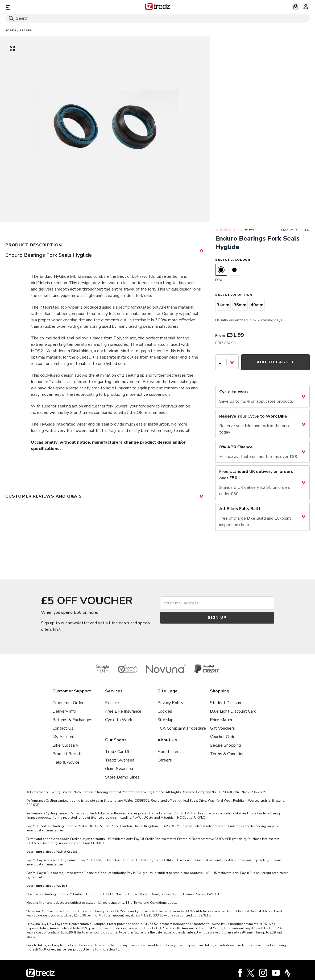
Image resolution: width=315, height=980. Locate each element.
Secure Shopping (225, 745)
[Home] (158, 7)
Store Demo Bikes (122, 777)
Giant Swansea (119, 769)
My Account (64, 737)
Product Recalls (67, 754)
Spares (26, 31)
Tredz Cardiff (117, 752)
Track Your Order (68, 703)
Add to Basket (276, 362)
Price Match (221, 720)
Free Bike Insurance (123, 711)
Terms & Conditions (228, 754)
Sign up (217, 618)
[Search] (157, 18)
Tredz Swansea (120, 760)
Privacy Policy (170, 703)
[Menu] (55, 7)
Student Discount (226, 703)
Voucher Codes (224, 737)
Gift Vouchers (222, 728)
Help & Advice (66, 762)
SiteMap (165, 720)
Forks (11, 31)
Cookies (165, 711)
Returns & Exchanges (72, 720)
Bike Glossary (65, 745)
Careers (165, 760)
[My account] (306, 7)
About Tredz (170, 752)
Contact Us (63, 728)
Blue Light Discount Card (233, 711)
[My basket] (296, 7)
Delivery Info (64, 711)
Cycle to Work (119, 720)
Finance (112, 703)
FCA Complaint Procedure (182, 728)
